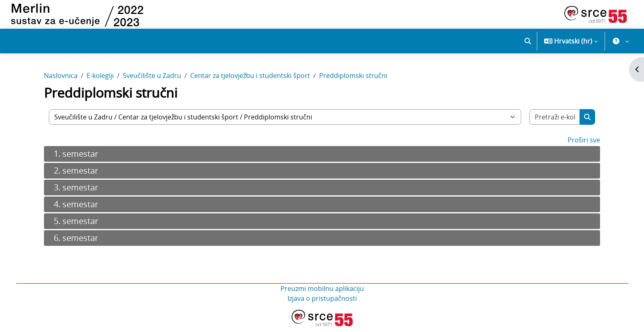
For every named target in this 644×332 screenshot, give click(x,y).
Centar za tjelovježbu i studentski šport (250, 81)
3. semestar (76, 193)
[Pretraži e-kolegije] (555, 123)
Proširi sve (584, 146)
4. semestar (76, 210)
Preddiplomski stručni (353, 81)
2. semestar (76, 176)
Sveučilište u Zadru (152, 81)
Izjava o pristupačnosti (322, 304)
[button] (528, 41)
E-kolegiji (100, 81)
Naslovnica (61, 81)
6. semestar (76, 244)
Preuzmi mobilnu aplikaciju (322, 294)
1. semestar (76, 159)
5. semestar (76, 227)
